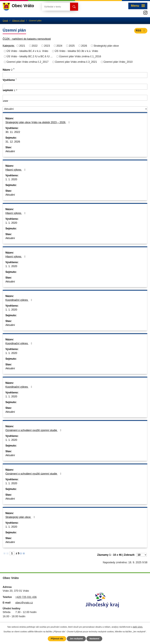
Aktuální (10, 151)
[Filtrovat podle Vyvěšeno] (75, 87)
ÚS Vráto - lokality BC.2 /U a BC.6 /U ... (30, 56)
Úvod (5, 21)
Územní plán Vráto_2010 (118, 62)
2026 (84, 46)
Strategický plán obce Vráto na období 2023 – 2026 (38, 122)
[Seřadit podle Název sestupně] (14, 70)
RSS (141, 31)
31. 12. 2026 (13, 142)
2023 (47, 46)
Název (8, 70)
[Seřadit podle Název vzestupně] (14, 68)
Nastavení (94, 639)
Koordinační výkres (19, 300)
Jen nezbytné (76, 639)
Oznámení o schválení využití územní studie (34, 430)
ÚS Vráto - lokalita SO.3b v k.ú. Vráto (76, 51)
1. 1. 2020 (11, 179)
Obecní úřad (18, 21)
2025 (72, 46)
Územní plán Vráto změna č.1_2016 (80, 56)
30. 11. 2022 (13, 132)
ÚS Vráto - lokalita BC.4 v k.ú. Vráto (27, 51)
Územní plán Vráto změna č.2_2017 (28, 62)
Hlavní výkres (16, 170)
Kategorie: (9, 46)
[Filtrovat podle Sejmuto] (75, 98)
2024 (59, 46)
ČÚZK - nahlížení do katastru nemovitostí (27, 39)
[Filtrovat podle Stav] (75, 109)
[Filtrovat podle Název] (75, 75)
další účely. (138, 627)
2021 (22, 46)
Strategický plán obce (106, 46)
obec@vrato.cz (24, 603)
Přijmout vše (57, 639)
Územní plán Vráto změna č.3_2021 (76, 62)
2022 (35, 46)
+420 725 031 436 (26, 597)
